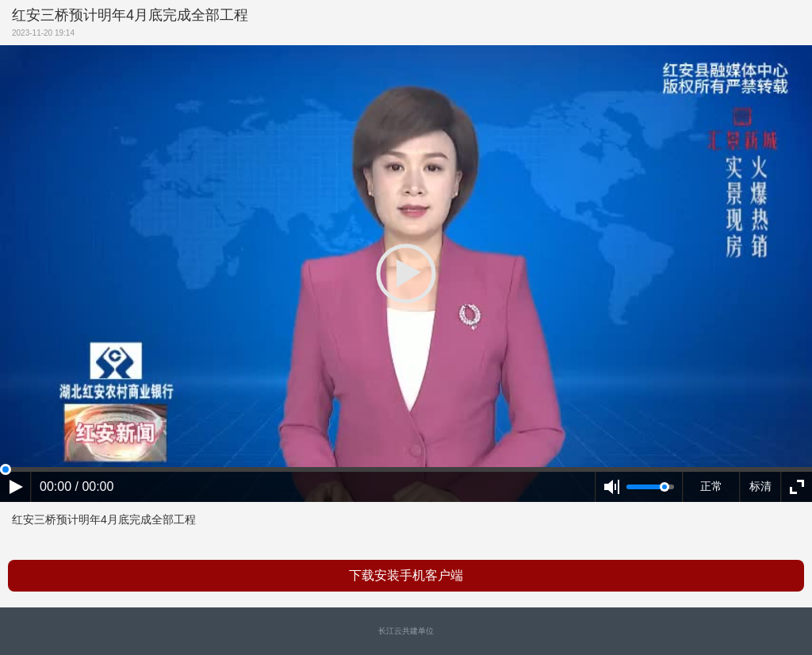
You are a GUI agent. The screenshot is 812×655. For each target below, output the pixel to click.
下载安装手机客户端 (406, 575)
